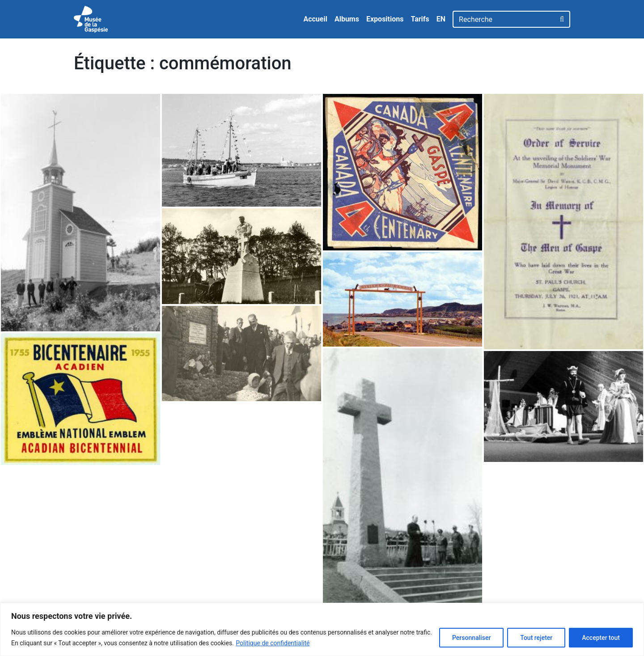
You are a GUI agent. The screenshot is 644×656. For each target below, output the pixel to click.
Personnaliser (471, 638)
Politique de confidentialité (273, 643)
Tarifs (420, 19)
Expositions (385, 19)
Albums (347, 19)
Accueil (315, 19)
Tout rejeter (536, 638)
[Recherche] (504, 19)
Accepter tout (601, 638)
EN (441, 19)
